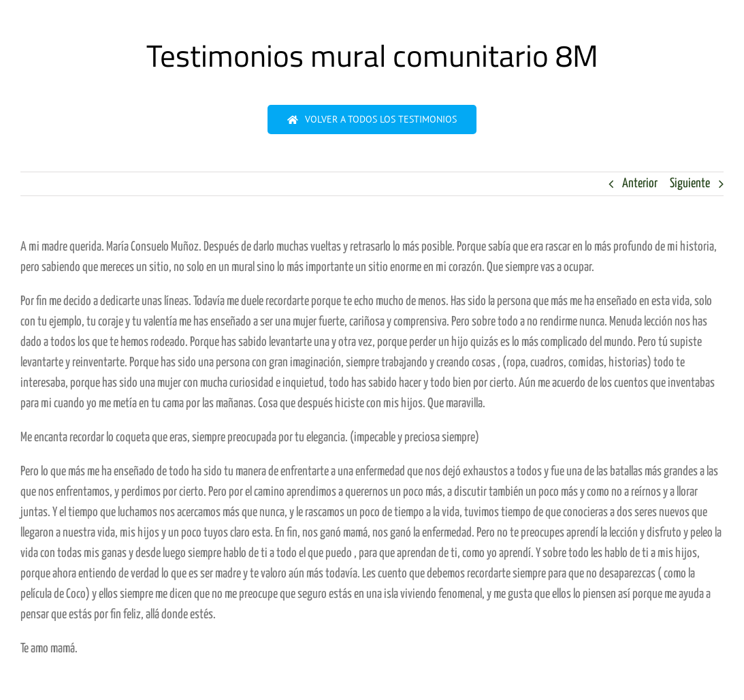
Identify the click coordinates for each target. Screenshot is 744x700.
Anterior (640, 184)
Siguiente (690, 184)
